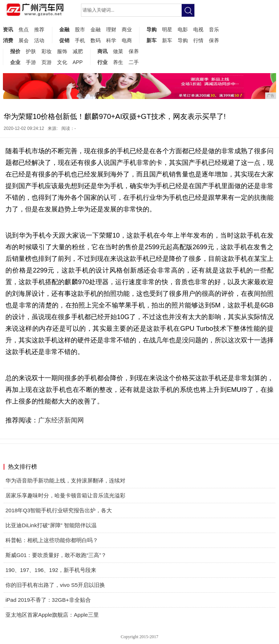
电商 (127, 40)
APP (78, 62)
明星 (167, 29)
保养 (214, 40)
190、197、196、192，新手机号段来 (51, 570)
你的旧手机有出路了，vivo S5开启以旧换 (55, 585)
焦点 (24, 29)
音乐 (214, 29)
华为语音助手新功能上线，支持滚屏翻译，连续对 (65, 480)
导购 (151, 29)
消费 (8, 40)
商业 (127, 29)
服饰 (62, 51)
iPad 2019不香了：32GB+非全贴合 (48, 600)
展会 (24, 40)
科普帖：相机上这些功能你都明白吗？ (52, 540)
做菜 (118, 51)
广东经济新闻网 (61, 420)
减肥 (78, 51)
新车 (151, 40)
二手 (134, 62)
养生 (118, 62)
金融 (64, 29)
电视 (198, 29)
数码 (96, 40)
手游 (31, 62)
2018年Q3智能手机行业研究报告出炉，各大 (59, 510)
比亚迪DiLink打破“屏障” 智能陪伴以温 (51, 525)
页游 (46, 62)
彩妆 (46, 51)
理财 (111, 29)
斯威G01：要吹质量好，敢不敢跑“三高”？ (56, 555)
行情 (198, 40)
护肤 (31, 51)
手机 (80, 40)
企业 (15, 62)
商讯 (102, 51)
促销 (64, 40)
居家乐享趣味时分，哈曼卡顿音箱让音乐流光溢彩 (65, 495)
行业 (102, 62)
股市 (80, 29)
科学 (111, 40)
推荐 (39, 29)
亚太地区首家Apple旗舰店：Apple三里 (52, 615)
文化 (62, 62)
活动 (39, 40)
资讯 (8, 29)
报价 (15, 51)
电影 (183, 29)
